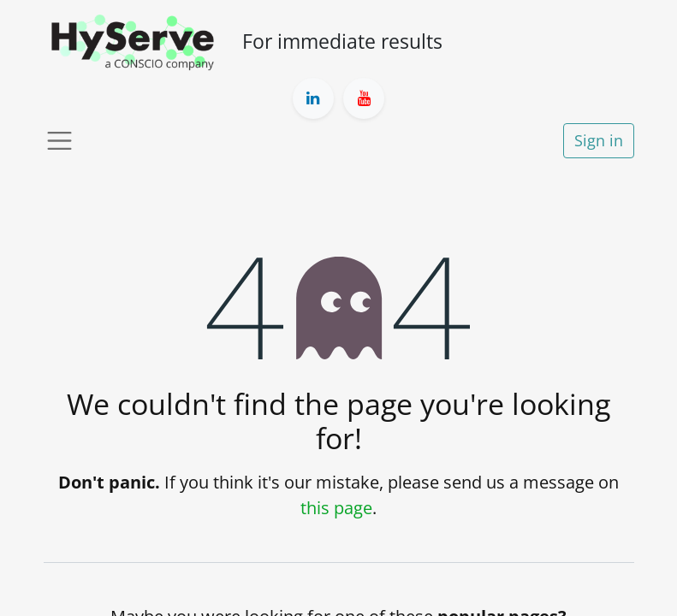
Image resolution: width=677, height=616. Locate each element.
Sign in (599, 140)
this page (336, 508)
